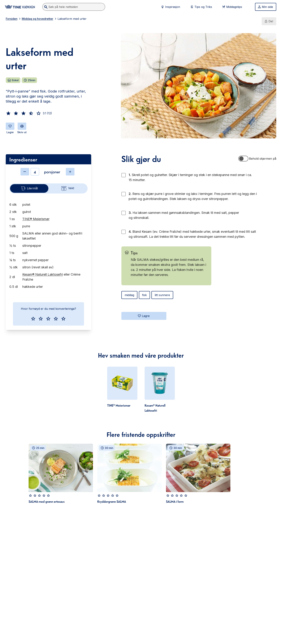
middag (129, 295)
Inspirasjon (170, 7)
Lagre (144, 316)
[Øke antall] (70, 172)
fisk (144, 295)
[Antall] (35, 172)
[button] (8, 113)
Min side (265, 7)
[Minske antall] (25, 172)
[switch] (243, 159)
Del (269, 21)
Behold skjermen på (263, 159)
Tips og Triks (201, 7)
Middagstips (232, 7)
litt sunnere (162, 295)
